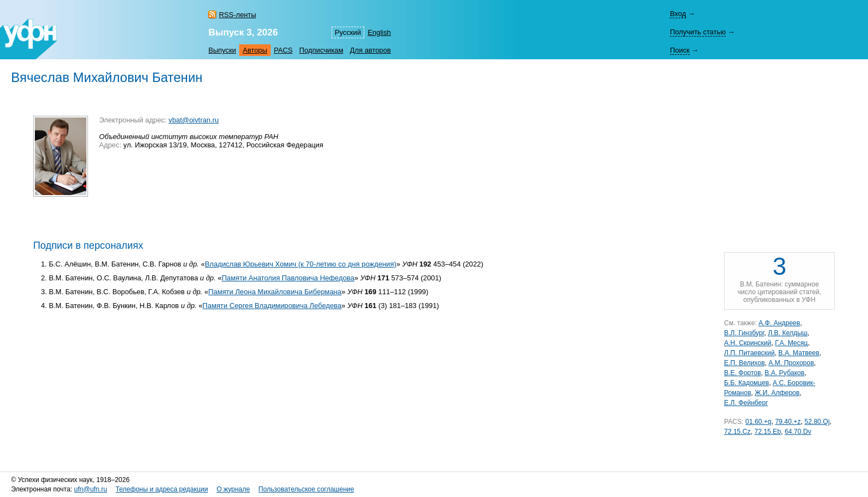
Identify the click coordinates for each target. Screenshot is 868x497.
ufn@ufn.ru (91, 489)
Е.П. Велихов (745, 363)
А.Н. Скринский (748, 343)
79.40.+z (788, 422)
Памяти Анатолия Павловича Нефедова (288, 278)
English (379, 32)
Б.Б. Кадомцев (746, 383)
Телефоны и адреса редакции (162, 489)
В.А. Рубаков (784, 373)
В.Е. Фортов (743, 373)
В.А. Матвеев (799, 353)
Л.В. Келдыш (787, 333)
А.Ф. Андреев (779, 323)
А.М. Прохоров (791, 363)
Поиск (680, 50)
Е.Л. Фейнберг (746, 403)
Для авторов (370, 50)
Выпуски (222, 50)
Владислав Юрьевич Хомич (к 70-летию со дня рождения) (301, 264)
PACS (283, 50)
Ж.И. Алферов (777, 393)
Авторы (255, 50)
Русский (348, 32)
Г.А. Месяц (791, 343)
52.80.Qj (817, 422)
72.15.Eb (768, 432)
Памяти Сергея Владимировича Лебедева (272, 306)
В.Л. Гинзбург (744, 333)
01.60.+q (758, 422)
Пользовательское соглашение (306, 489)
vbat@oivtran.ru (194, 120)
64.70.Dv (798, 432)
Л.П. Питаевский (749, 353)
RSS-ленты (237, 15)
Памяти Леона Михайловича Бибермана (275, 292)
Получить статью (698, 32)
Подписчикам (321, 50)
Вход (678, 14)
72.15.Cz (737, 432)
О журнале (233, 489)
